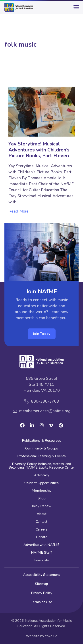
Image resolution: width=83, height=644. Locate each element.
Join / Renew (42, 506)
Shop (42, 499)
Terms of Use (42, 602)
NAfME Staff (41, 553)
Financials (42, 561)
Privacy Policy (42, 593)
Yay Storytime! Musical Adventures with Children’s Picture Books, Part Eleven (39, 150)
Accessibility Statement (41, 575)
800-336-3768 (45, 401)
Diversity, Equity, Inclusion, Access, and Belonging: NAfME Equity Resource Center (42, 466)
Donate (42, 537)
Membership (41, 491)
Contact (41, 522)
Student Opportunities (41, 483)
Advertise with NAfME (41, 545)
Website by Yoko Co (42, 636)
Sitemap (41, 584)
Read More (18, 211)
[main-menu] (75, 9)
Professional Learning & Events (41, 456)
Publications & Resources (41, 441)
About (42, 514)
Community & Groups (42, 449)
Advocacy (42, 476)
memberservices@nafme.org (45, 411)
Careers (42, 530)
